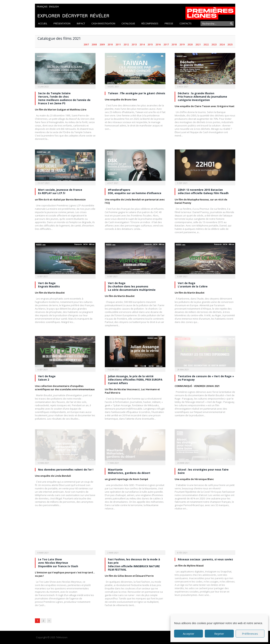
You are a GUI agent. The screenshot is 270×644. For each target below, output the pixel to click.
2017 (166, 45)
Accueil (43, 23)
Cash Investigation (103, 23)
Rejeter (219, 634)
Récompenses (150, 23)
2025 (230, 45)
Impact (81, 23)
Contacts (186, 23)
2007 (86, 45)
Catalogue (128, 23)
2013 (134, 45)
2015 (150, 45)
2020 (190, 45)
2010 (110, 45)
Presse (169, 23)
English (54, 7)
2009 (102, 45)
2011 (118, 45)
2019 (182, 45)
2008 (94, 45)
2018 (174, 45)
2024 (222, 45)
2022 (206, 45)
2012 (126, 45)
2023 (214, 45)
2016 (158, 45)
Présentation (62, 23)
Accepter (189, 634)
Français (42, 7)
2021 (198, 45)
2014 (142, 45)
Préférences (250, 634)
